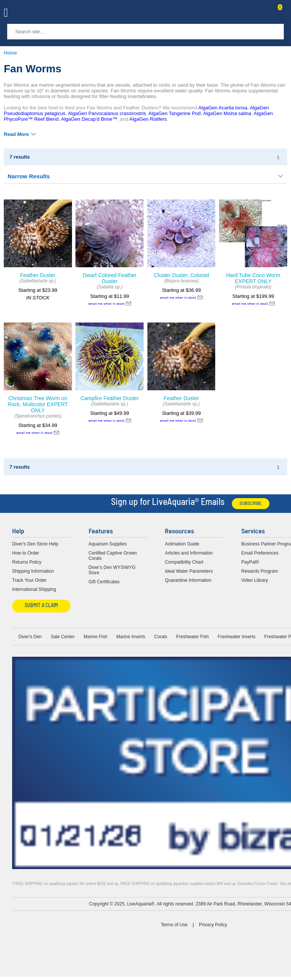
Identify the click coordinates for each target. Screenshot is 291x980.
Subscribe (251, 504)
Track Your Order (29, 580)
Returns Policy (27, 562)
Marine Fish (96, 637)
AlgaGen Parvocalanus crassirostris (107, 113)
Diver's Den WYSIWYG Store (112, 570)
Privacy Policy (213, 925)
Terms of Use (174, 925)
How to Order (26, 553)
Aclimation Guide (182, 544)
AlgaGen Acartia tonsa (223, 108)
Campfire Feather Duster (110, 398)
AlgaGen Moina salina (227, 113)
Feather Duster (38, 275)
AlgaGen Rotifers (148, 119)
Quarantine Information (188, 580)
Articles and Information (189, 553)
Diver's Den (30, 637)
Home (10, 53)
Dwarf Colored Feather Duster (110, 278)
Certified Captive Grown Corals (113, 556)
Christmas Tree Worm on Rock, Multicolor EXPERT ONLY (38, 404)
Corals (161, 637)
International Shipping (34, 589)
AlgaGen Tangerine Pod (175, 113)
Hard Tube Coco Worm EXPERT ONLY (253, 278)
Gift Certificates (104, 582)
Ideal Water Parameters (189, 571)
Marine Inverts (131, 637)
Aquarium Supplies (108, 544)
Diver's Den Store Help (35, 544)
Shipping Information (33, 571)
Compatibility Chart (184, 562)
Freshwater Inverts (237, 637)
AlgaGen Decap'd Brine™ (89, 119)
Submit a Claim (41, 606)
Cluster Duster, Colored (181, 275)
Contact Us (261, 14)
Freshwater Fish (192, 637)
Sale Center (63, 637)
